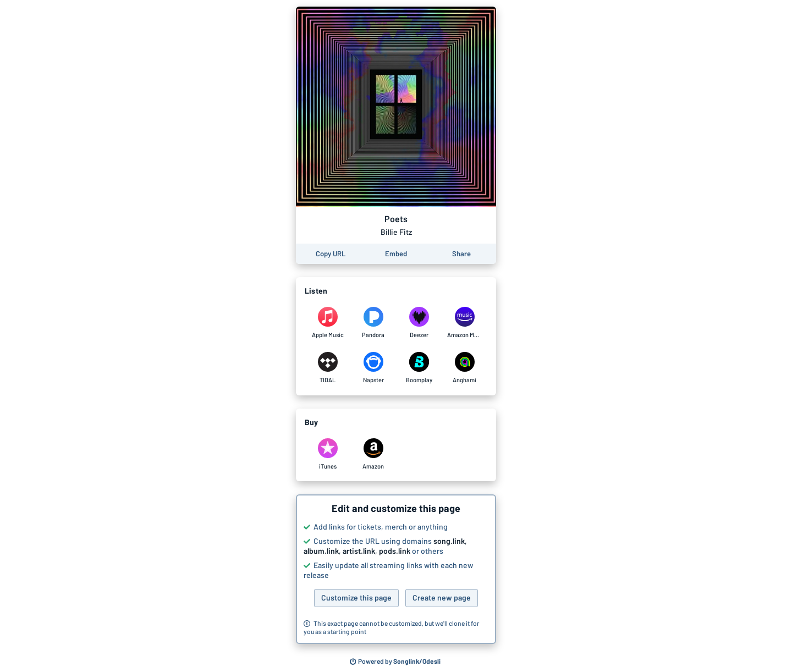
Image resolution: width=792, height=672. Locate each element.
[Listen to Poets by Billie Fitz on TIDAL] (328, 368)
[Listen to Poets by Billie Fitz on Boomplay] (419, 368)
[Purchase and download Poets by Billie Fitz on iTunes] (328, 454)
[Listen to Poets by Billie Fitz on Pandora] (373, 323)
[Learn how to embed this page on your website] (396, 254)
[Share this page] (461, 254)
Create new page (442, 597)
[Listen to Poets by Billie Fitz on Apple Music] (328, 323)
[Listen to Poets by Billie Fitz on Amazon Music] (464, 323)
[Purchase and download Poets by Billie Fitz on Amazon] (373, 454)
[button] (396, 569)
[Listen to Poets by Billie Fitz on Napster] (373, 368)
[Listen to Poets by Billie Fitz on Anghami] (464, 368)
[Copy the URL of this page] (331, 254)
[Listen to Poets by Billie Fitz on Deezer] (419, 323)
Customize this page (356, 597)
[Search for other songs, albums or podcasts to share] (395, 662)
